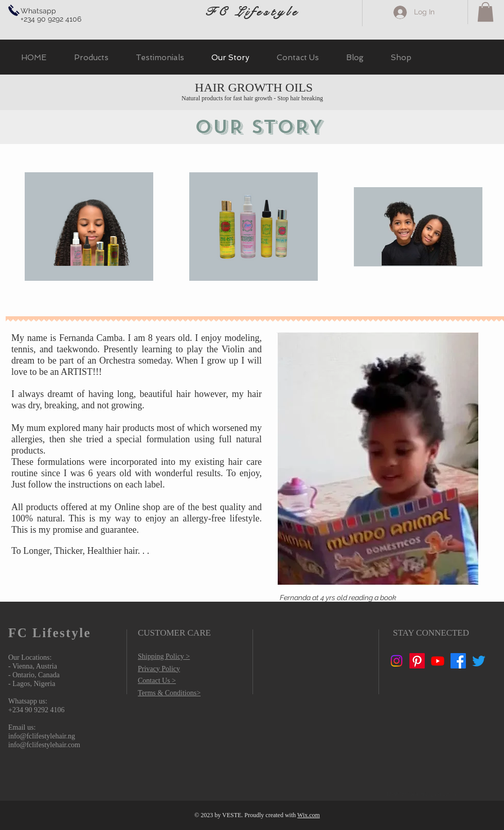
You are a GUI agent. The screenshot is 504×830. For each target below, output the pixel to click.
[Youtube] (438, 661)
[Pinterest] (417, 661)
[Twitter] (479, 661)
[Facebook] (458, 661)
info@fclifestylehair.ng (42, 736)
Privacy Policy (159, 669)
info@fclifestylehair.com (44, 745)
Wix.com (309, 815)
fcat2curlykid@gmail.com (423, 794)
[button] (485, 12)
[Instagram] (397, 661)
